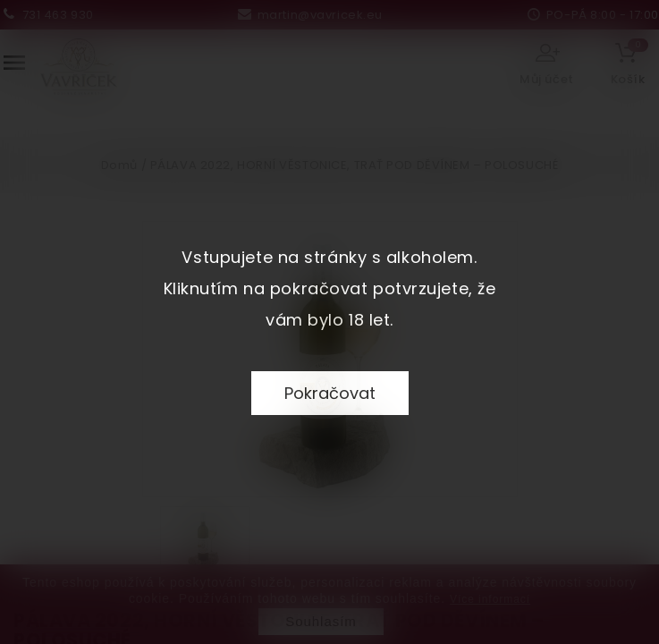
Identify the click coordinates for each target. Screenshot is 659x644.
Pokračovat (330, 393)
